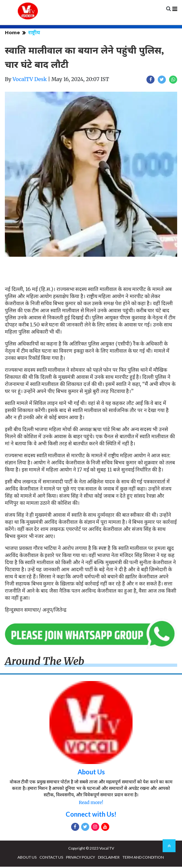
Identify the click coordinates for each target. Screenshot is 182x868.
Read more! (91, 804)
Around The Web (45, 663)
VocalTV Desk (30, 80)
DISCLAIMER (109, 858)
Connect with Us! (91, 815)
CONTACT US (51, 858)
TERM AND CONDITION (143, 858)
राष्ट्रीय (34, 34)
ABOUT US (27, 858)
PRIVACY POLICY (80, 858)
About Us (91, 773)
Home (12, 34)
